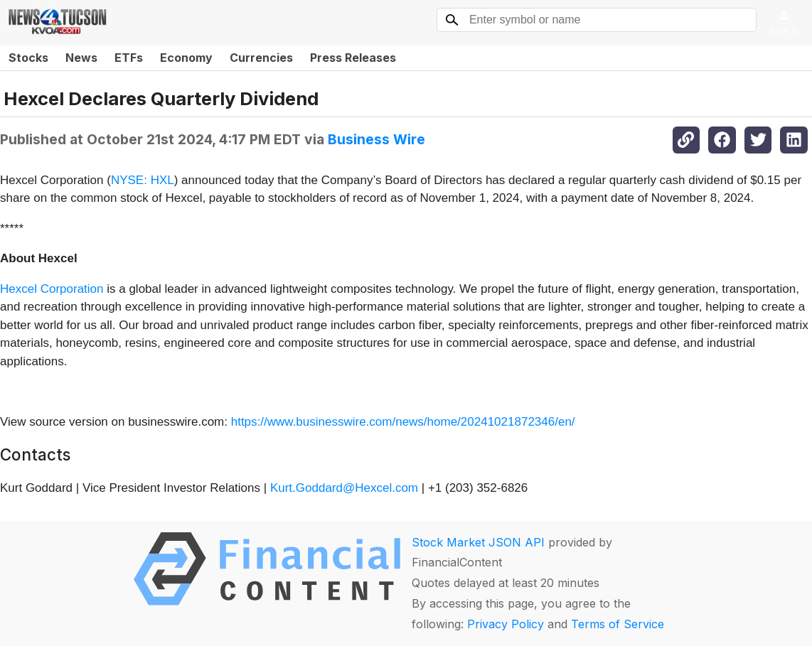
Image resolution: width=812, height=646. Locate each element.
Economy (186, 58)
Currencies (261, 58)
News (81, 58)
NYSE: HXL (143, 180)
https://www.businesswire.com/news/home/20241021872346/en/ (403, 422)
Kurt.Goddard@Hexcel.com (344, 488)
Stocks (28, 58)
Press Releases (353, 58)
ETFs (129, 58)
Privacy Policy (506, 624)
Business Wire (376, 139)
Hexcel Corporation (52, 289)
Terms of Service (618, 624)
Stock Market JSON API (478, 542)
